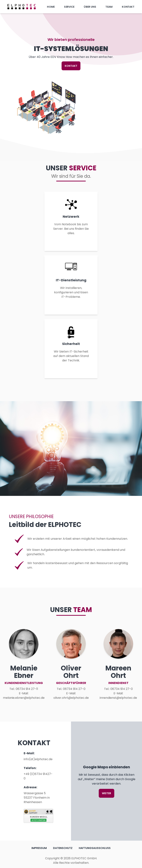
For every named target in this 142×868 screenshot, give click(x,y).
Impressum (39, 848)
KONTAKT (71, 66)
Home (51, 7)
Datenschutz (63, 848)
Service (69, 7)
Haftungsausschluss (95, 848)
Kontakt (128, 7)
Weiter (106, 793)
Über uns (90, 7)
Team (109, 7)
